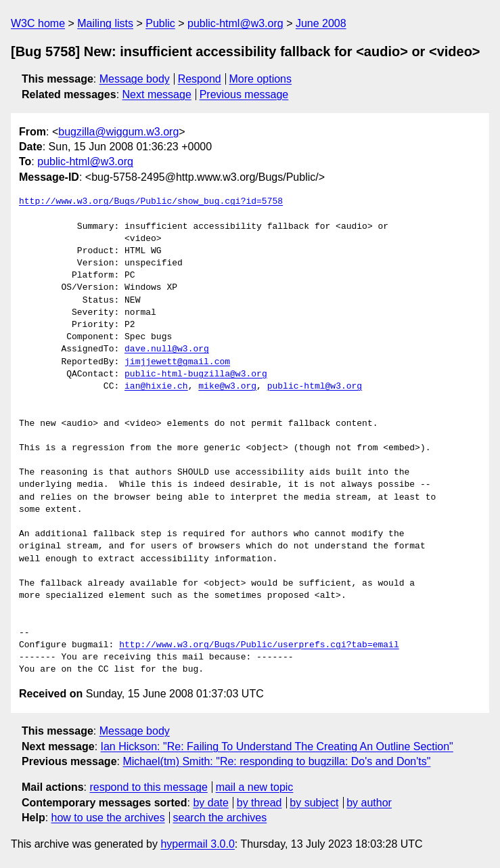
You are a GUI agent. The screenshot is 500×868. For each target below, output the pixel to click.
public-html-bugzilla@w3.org (196, 374)
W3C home (38, 23)
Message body (135, 79)
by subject (314, 803)
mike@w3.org (227, 387)
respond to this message (148, 787)
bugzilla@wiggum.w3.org (118, 132)
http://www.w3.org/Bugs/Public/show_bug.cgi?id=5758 (151, 202)
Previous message (244, 94)
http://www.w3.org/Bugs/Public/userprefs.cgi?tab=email (259, 645)
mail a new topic (255, 787)
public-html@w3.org (235, 23)
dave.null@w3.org (167, 349)
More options (261, 79)
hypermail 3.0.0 (197, 844)
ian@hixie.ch (156, 387)
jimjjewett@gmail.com (177, 362)
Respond (200, 79)
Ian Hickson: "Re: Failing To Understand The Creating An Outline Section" (277, 746)
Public (160, 23)
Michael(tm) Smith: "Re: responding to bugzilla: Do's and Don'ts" (276, 761)
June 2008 (321, 23)
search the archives (220, 818)
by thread (259, 803)
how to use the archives (108, 818)
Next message (157, 94)
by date (210, 803)
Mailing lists (105, 23)
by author (369, 803)
